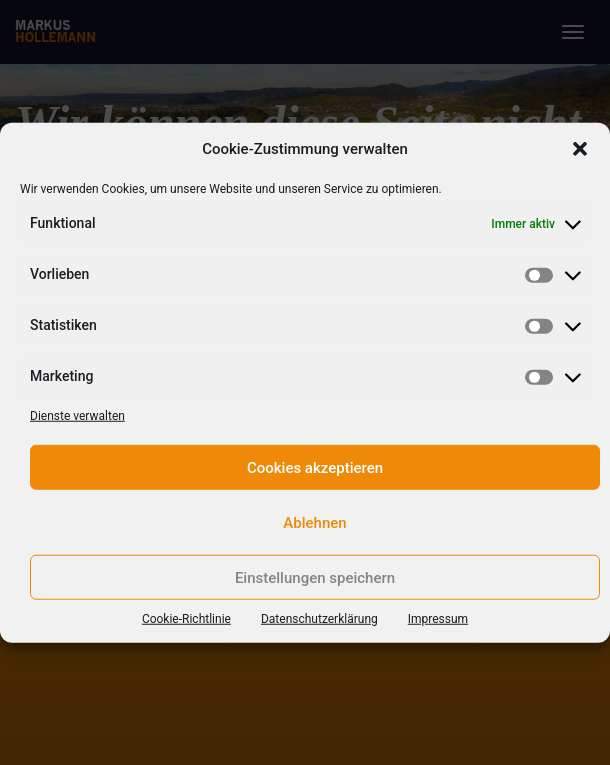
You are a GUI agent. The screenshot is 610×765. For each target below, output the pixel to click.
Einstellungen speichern (315, 577)
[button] (580, 149)
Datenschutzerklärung (319, 619)
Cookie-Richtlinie (186, 619)
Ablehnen (314, 522)
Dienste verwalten (77, 416)
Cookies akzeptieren (315, 467)
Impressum (438, 619)
